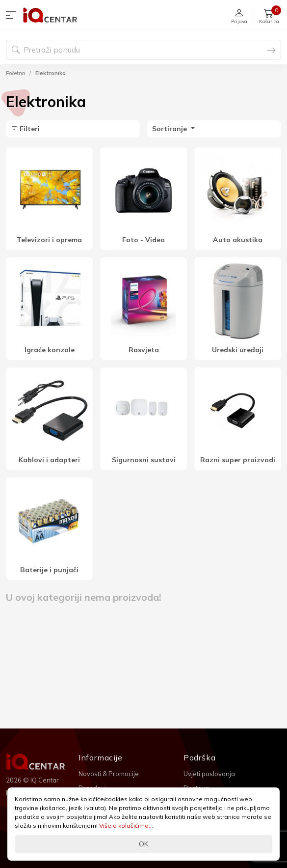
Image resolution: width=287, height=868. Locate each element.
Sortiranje (170, 129)
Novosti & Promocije (109, 774)
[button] (13, 15)
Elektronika (51, 73)
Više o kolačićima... (126, 826)
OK (143, 844)
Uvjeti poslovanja (209, 774)
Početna (15, 73)
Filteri (25, 129)
